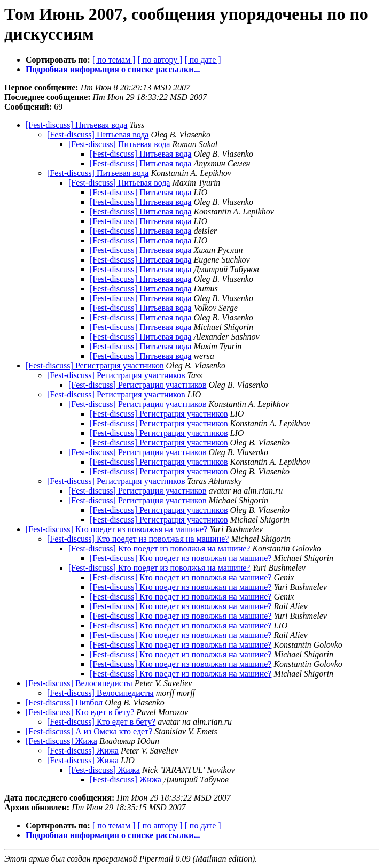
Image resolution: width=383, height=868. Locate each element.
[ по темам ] (114, 60)
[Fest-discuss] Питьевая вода (76, 125)
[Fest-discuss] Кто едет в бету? (80, 712)
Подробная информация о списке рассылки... (113, 69)
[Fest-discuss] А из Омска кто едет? (89, 731)
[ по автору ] (160, 60)
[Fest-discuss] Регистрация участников (95, 366)
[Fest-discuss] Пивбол (64, 702)
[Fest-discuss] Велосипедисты (79, 683)
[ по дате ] (203, 60)
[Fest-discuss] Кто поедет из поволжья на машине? (116, 529)
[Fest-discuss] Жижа (61, 741)
